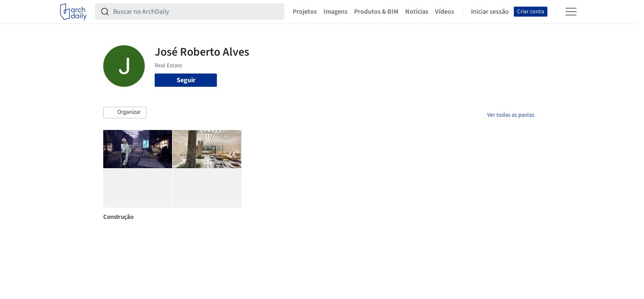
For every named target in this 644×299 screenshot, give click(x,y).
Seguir (186, 80)
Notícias (417, 12)
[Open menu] (571, 12)
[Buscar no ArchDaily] (196, 12)
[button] (125, 113)
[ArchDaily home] (73, 12)
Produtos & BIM (376, 12)
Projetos (305, 12)
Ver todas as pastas (511, 115)
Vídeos (445, 12)
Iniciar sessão (490, 12)
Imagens (335, 12)
